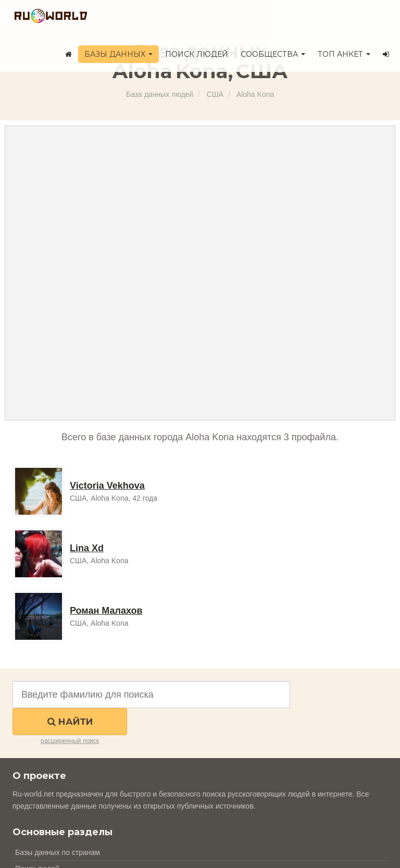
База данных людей (160, 94)
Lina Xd (87, 548)
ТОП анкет (344, 54)
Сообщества (273, 54)
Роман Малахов (106, 611)
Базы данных (118, 54)
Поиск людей (197, 54)
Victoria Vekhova (107, 486)
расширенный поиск (70, 741)
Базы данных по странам (58, 852)
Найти (70, 722)
